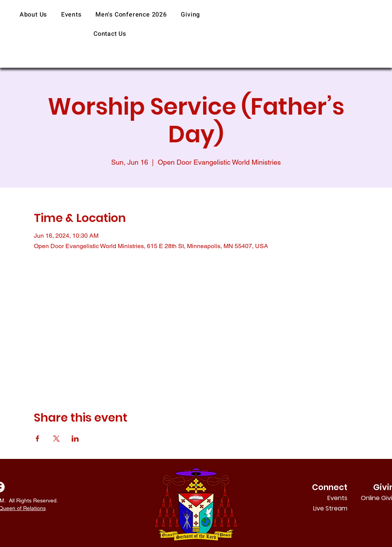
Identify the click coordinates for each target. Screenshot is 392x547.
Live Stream (330, 508)
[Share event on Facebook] (38, 439)
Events (337, 498)
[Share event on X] (56, 439)
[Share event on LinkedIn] (75, 439)
